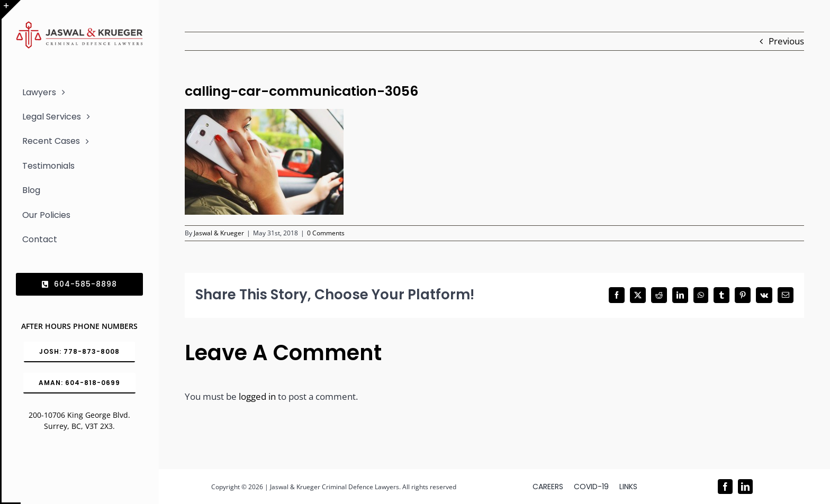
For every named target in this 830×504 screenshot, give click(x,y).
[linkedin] (745, 487)
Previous (786, 41)
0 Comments (326, 233)
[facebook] (725, 487)
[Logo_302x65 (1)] (79, 26)
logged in (257, 396)
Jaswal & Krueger (219, 233)
